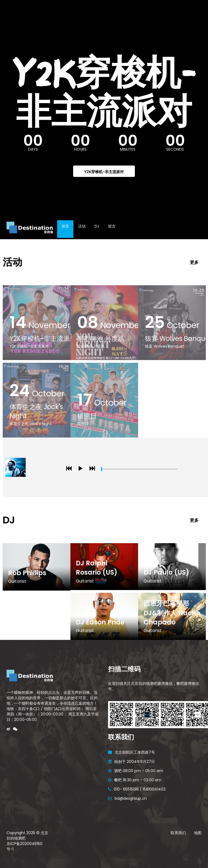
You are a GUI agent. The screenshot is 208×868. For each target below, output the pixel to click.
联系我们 (178, 833)
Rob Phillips (27, 573)
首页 (65, 226)
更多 (194, 263)
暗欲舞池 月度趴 (101, 339)
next (93, 470)
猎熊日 (87, 416)
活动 (82, 226)
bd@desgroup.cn (131, 798)
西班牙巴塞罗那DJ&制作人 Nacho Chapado (172, 613)
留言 (112, 226)
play (82, 470)
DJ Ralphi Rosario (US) (97, 568)
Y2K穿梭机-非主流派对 (104, 172)
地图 (198, 833)
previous (70, 470)
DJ (97, 226)
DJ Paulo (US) (166, 572)
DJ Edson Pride (100, 622)
